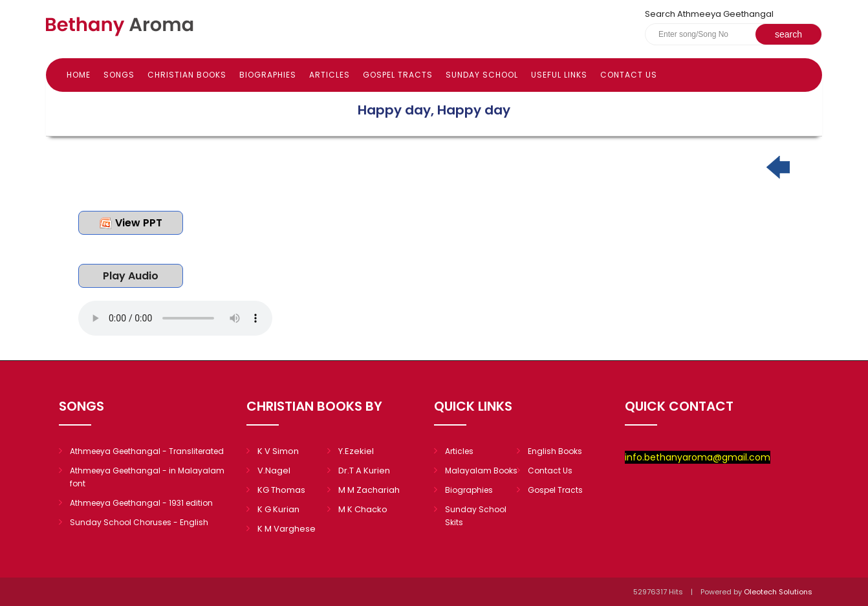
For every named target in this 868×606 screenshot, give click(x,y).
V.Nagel (274, 471)
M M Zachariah (369, 490)
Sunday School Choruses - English (139, 522)
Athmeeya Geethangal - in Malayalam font (147, 477)
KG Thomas (281, 490)
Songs (119, 75)
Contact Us (629, 75)
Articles (330, 75)
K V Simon (278, 451)
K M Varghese (287, 529)
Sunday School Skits (476, 516)
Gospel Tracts (398, 75)
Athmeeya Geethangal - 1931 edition (141, 503)
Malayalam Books (481, 471)
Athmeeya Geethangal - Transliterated (147, 451)
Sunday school (482, 75)
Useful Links (559, 75)
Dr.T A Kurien (364, 471)
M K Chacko (363, 509)
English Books (555, 451)
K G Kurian (278, 509)
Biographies (268, 75)
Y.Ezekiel (356, 451)
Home (79, 75)
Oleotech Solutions (779, 592)
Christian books (187, 75)
